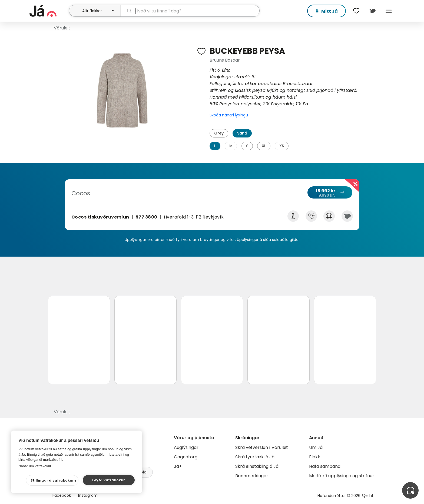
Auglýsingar (186, 447)
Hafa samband (325, 466)
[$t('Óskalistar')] (356, 11)
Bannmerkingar (252, 476)
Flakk (315, 457)
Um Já (316, 447)
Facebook (62, 495)
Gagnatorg (186, 457)
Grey (219, 133)
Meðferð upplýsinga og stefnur (342, 476)
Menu (389, 11)
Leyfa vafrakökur (109, 480)
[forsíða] (49, 11)
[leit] (190, 11)
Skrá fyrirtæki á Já (255, 457)
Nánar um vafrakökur (35, 466)
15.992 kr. (330, 193)
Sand (242, 133)
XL (264, 146)
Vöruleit (62, 28)
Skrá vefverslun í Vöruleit (262, 447)
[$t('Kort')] (372, 11)
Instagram (88, 495)
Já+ (178, 466)
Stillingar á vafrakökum (53, 480)
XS (282, 146)
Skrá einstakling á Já (257, 466)
